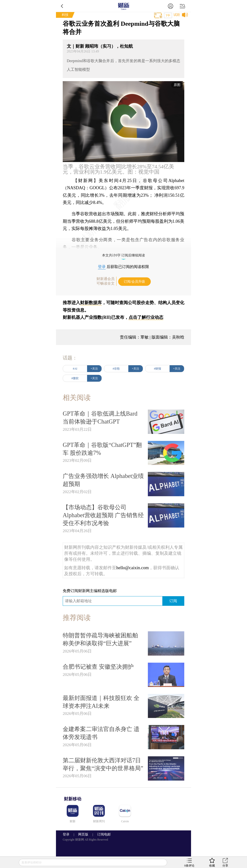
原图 (177, 85)
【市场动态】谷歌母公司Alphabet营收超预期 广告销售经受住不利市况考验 (103, 515)
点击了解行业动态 (146, 317)
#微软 (75, 378)
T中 (168, 15)
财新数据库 (91, 303)
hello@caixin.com (133, 568)
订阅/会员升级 (134, 282)
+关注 (94, 369)
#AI (75, 369)
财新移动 (73, 799)
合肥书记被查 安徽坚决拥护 (98, 667)
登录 (102, 267)
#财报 (158, 369)
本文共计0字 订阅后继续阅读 (124, 255)
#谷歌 (116, 369)
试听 (177, 15)
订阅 (173, 601)
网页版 (83, 834)
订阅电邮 (102, 834)
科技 (65, 15)
